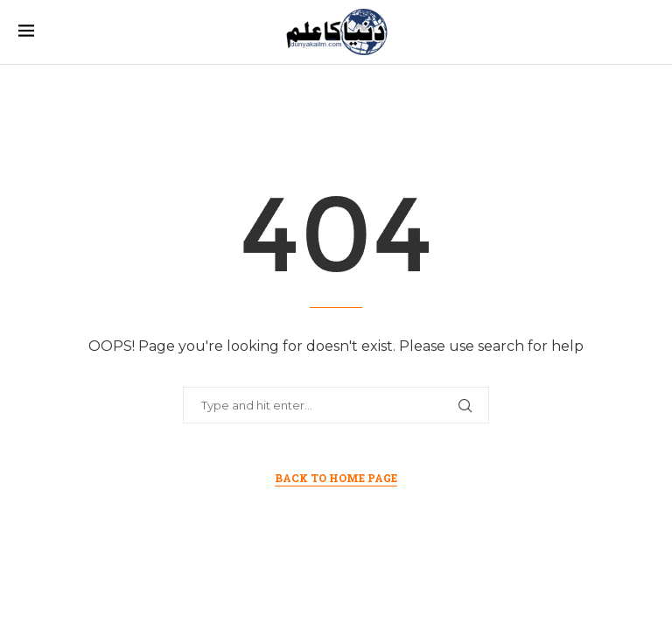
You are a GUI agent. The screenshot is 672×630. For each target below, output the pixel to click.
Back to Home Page (336, 478)
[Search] (645, 32)
